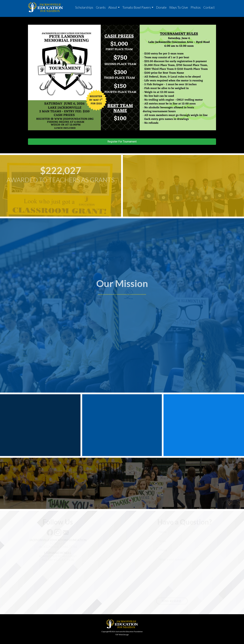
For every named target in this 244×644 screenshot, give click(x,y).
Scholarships (84, 7)
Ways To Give (179, 7)
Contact (209, 7)
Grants (101, 7)
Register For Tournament (122, 142)
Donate (161, 7)
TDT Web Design (122, 635)
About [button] (113, 7)
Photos (196, 7)
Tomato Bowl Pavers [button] (137, 7)
